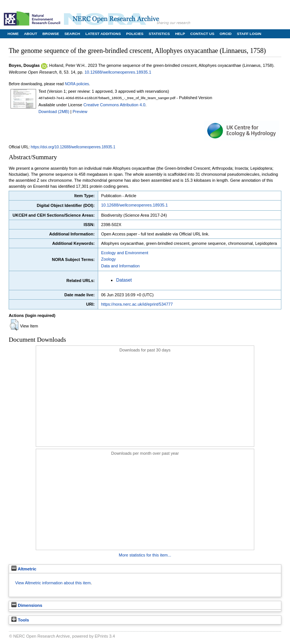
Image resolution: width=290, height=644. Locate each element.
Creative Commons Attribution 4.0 (114, 105)
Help (180, 34)
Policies (135, 34)
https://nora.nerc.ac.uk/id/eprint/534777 (137, 304)
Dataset (124, 280)
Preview (80, 112)
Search (72, 34)
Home (13, 34)
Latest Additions (103, 34)
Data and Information (121, 266)
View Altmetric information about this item (53, 583)
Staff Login (249, 34)
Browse (51, 34)
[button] (14, 325)
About (31, 34)
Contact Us (202, 34)
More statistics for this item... (145, 555)
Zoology (109, 259)
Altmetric (24, 569)
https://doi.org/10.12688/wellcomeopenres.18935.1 (73, 147)
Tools (20, 620)
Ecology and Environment (125, 253)
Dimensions (27, 605)
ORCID (226, 34)
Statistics (159, 34)
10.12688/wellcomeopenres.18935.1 (118, 72)
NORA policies (77, 84)
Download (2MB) (54, 112)
